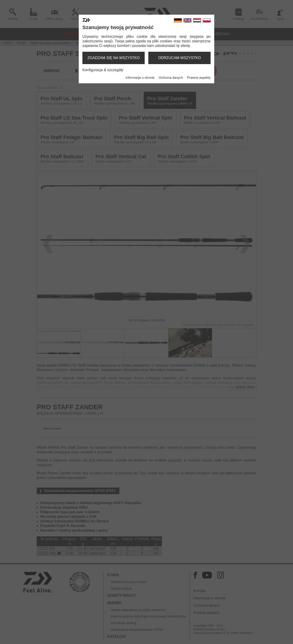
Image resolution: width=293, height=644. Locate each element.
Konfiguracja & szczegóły (103, 70)
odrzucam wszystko (180, 58)
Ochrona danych (171, 78)
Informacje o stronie (140, 78)
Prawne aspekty (199, 78)
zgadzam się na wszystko (114, 58)
